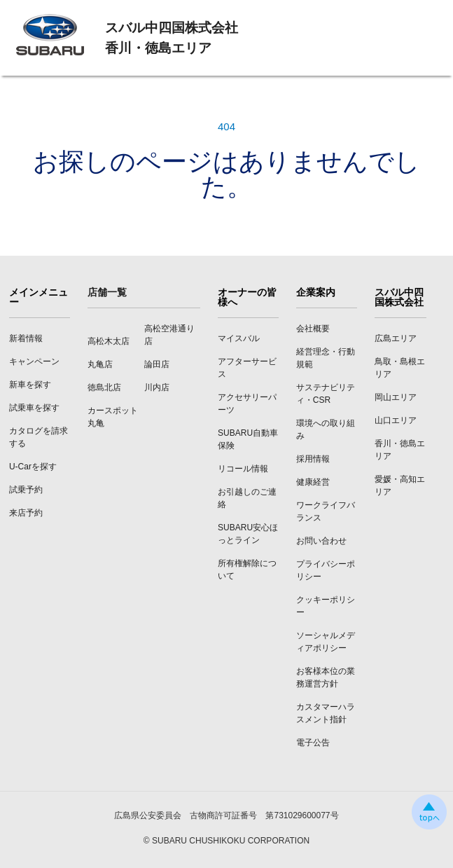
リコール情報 (243, 469)
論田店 (157, 364)
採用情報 (313, 459)
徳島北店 (104, 387)
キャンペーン (34, 361)
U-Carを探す (33, 467)
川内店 (157, 387)
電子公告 (313, 743)
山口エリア (396, 420)
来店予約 (26, 513)
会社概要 (313, 329)
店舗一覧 (107, 292)
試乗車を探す (34, 408)
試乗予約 (26, 490)
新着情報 (26, 338)
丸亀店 (100, 364)
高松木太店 (109, 341)
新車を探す (30, 385)
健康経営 (313, 482)
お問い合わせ (321, 541)
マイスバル (239, 338)
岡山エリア (396, 397)
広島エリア (396, 338)
